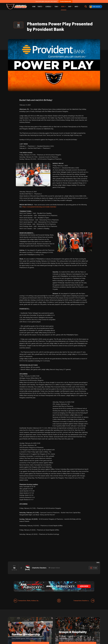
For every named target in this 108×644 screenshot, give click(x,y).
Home (34, 6)
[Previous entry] (35, 601)
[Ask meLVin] (96, 7)
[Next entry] (78, 601)
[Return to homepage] (16, 7)
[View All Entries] (59, 601)
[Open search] (86, 6)
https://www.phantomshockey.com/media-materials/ (39, 207)
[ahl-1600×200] (54, 586)
